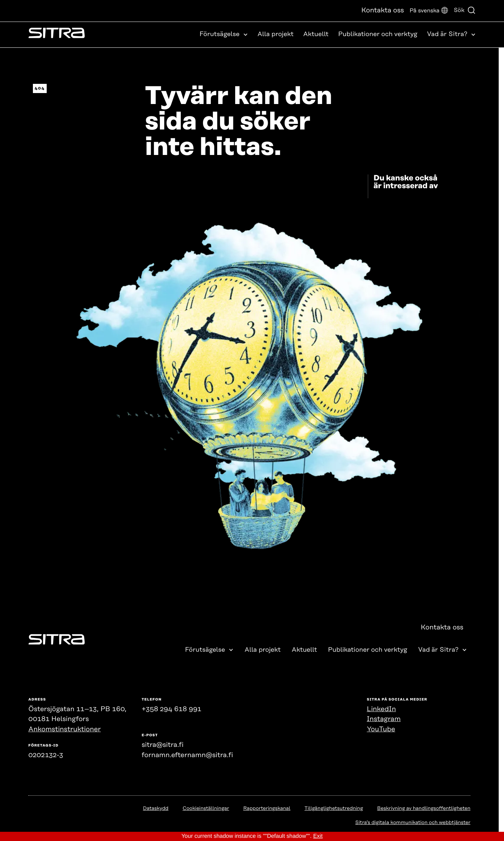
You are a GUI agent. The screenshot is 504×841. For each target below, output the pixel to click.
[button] (429, 11)
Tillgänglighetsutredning (334, 808)
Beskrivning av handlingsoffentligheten (424, 808)
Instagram (384, 719)
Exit (318, 836)
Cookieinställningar (206, 808)
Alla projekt (276, 34)
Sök (465, 10)
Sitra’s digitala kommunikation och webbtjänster (413, 823)
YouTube (381, 729)
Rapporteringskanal (267, 808)
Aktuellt (316, 34)
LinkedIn (381, 709)
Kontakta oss (383, 10)
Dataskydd (156, 808)
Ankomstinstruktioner (65, 729)
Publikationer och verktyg (378, 34)
